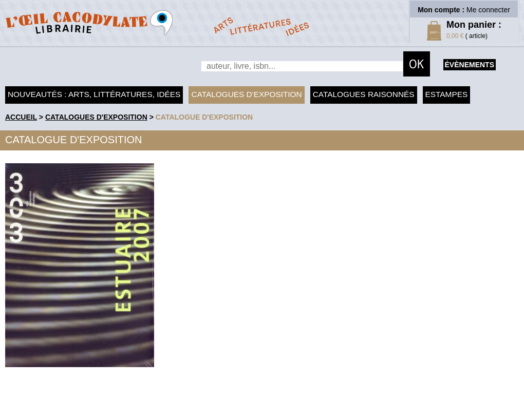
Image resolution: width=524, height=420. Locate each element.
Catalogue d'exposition (204, 117)
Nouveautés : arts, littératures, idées (94, 94)
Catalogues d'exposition (246, 94)
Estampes (447, 94)
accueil (21, 117)
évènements (470, 65)
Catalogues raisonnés (364, 94)
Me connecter (488, 10)
